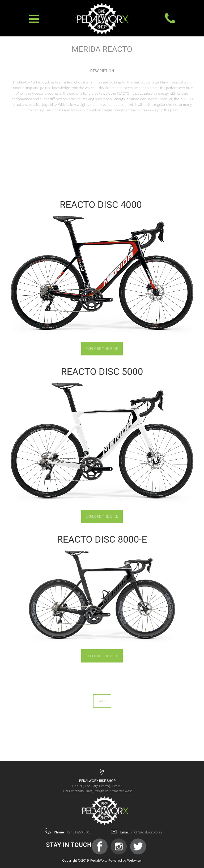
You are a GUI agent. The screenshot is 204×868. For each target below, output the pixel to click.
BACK (102, 701)
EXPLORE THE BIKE (102, 349)
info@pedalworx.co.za (141, 832)
